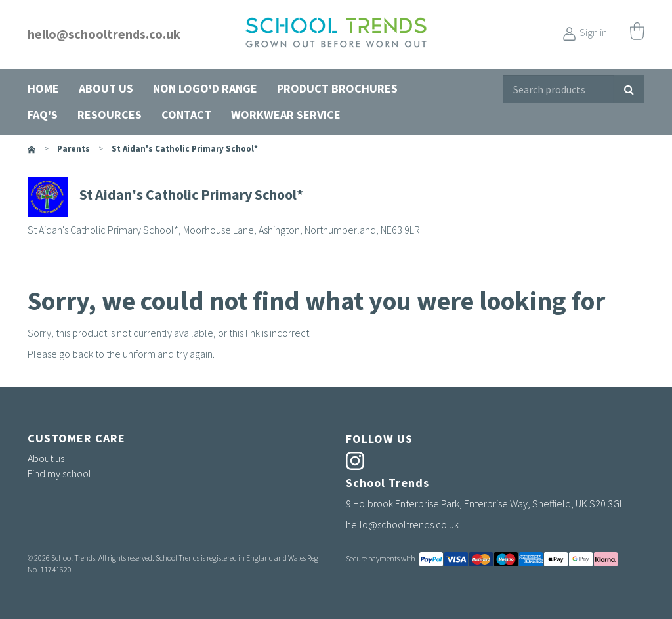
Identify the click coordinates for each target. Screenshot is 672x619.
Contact (186, 115)
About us (106, 88)
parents (73, 149)
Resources (110, 115)
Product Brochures (337, 88)
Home (43, 88)
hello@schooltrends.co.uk (104, 34)
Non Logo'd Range (205, 88)
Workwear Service (286, 115)
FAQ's (43, 115)
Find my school (59, 473)
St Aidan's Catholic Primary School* (185, 149)
